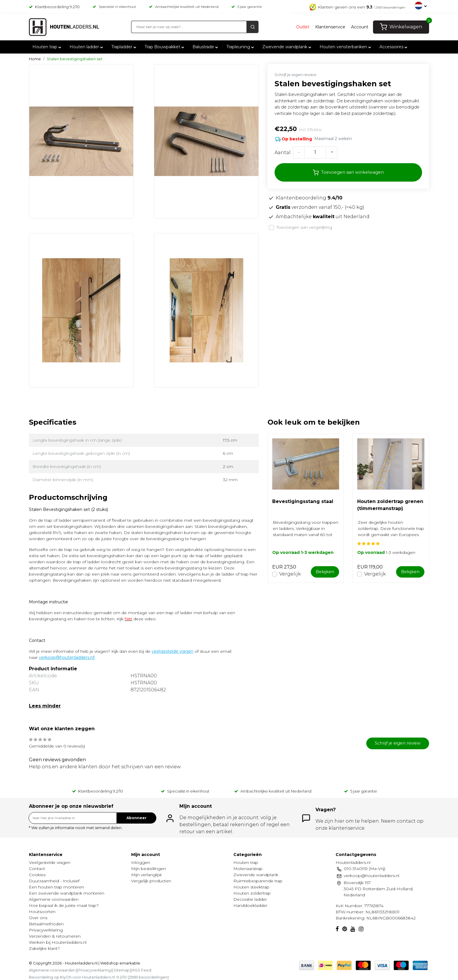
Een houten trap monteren (57, 887)
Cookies (37, 875)
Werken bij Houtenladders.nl (58, 942)
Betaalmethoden (46, 924)
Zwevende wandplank (287, 47)
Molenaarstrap (248, 869)
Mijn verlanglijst (146, 875)
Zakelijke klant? (44, 948)
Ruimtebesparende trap (258, 881)
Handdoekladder (250, 905)
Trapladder (124, 47)
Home (35, 59)
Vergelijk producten (151, 881)
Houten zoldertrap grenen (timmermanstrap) (390, 505)
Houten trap (47, 47)
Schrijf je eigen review (295, 75)
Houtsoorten (42, 912)
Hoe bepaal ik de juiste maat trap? (64, 905)
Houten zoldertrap (252, 893)
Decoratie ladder (250, 899)
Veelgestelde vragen (50, 862)
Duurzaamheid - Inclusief (54, 881)
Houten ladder (87, 47)
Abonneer (137, 818)
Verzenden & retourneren (55, 936)
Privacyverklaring (46, 930)
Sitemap (122, 970)
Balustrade (206, 47)
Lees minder (45, 706)
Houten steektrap (251, 887)
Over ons (38, 918)
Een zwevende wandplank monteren (67, 893)
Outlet (303, 27)
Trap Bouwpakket (165, 47)
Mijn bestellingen (149, 869)
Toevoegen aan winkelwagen (348, 173)
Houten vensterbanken (346, 47)
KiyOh (66, 977)
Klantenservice (330, 27)
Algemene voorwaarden (54, 899)
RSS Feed (142, 970)
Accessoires (394, 47)
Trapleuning (241, 47)
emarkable (129, 963)
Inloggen (141, 862)
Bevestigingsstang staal (303, 501)
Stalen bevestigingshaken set (75, 59)
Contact (37, 869)
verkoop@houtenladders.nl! (67, 657)
